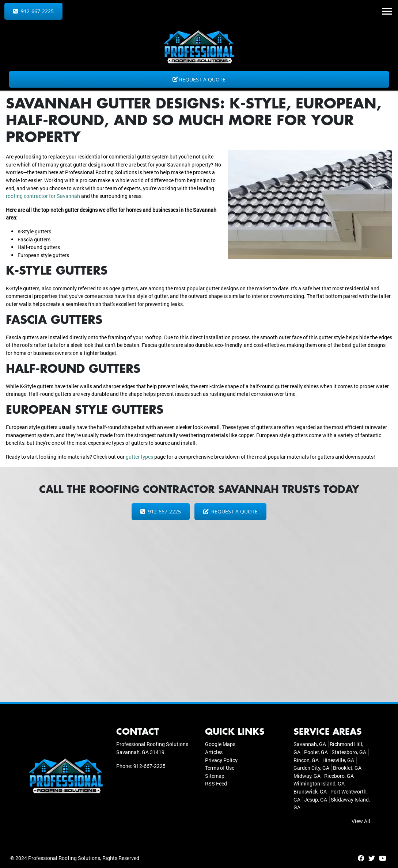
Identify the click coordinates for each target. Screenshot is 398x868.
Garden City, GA (311, 768)
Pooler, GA (316, 752)
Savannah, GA (310, 744)
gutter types (139, 457)
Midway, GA (307, 776)
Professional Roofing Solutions (64, 858)
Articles (214, 752)
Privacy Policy (221, 760)
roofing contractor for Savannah (43, 196)
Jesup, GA (316, 800)
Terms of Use (220, 768)
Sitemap (215, 776)
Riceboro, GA (339, 776)
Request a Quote (199, 79)
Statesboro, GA (349, 752)
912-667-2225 (33, 11)
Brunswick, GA (310, 791)
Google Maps (220, 744)
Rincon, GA (306, 760)
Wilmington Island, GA (319, 783)
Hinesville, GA (338, 760)
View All (361, 821)
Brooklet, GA (347, 768)
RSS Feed (216, 783)
